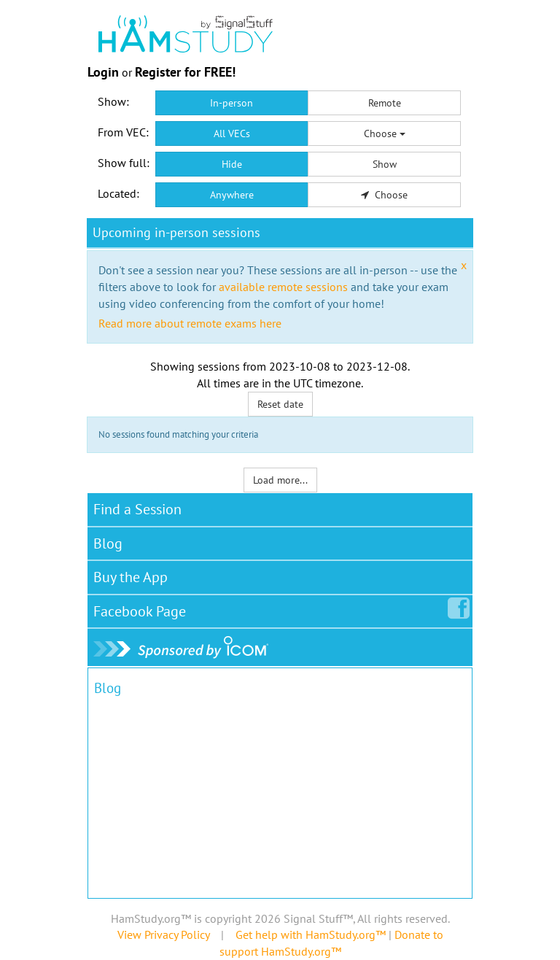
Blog (108, 543)
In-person (232, 103)
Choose (385, 133)
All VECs (232, 133)
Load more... (280, 480)
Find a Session (137, 509)
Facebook (143, 608)
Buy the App (131, 577)
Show (385, 164)
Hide (232, 164)
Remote (385, 103)
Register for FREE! (185, 72)
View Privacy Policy (163, 934)
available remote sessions (283, 287)
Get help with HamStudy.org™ (311, 934)
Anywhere (232, 195)
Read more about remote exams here (190, 323)
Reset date (280, 404)
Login (103, 72)
